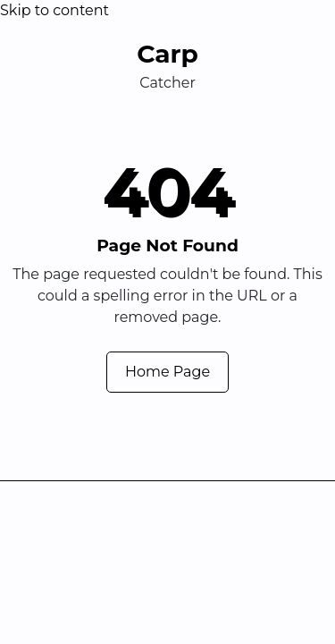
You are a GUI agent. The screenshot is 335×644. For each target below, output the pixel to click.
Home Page (167, 372)
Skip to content (54, 10)
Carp (167, 54)
